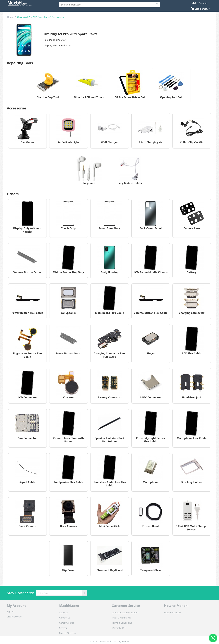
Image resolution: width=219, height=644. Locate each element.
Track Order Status (121, 618)
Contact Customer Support (125, 612)
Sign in (10, 611)
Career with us (66, 623)
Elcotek (125, 641)
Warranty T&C (119, 628)
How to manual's (173, 612)
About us (64, 612)
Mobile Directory (68, 633)
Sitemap (63, 628)
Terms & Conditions (122, 623)
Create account (15, 617)
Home (10, 17)
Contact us (65, 618)
